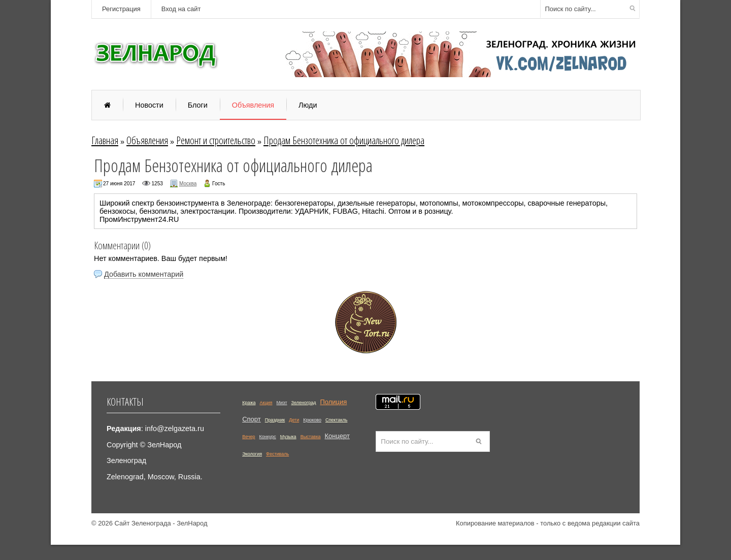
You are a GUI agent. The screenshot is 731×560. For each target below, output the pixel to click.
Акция (266, 403)
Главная (105, 140)
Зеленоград (304, 403)
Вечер (248, 437)
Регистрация (121, 9)
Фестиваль (277, 454)
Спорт (252, 419)
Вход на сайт (181, 9)
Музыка (288, 437)
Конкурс (268, 437)
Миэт (281, 403)
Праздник (275, 420)
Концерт (337, 436)
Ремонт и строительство (216, 140)
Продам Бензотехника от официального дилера (344, 140)
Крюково (312, 420)
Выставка (311, 437)
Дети (294, 420)
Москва (188, 184)
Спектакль (336, 420)
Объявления (147, 140)
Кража (249, 403)
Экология (252, 454)
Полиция (333, 402)
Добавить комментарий (144, 274)
